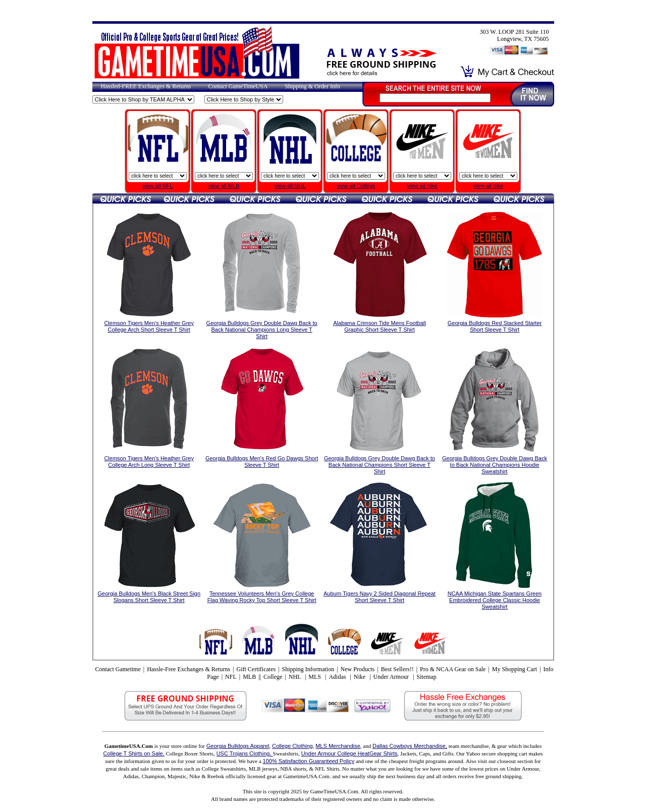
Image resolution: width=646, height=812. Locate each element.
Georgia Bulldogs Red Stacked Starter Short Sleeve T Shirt (495, 326)
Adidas (338, 677)
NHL (295, 677)
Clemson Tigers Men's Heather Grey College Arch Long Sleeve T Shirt (149, 462)
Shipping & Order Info (312, 86)
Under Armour (392, 677)
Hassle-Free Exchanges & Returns (189, 669)
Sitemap (426, 677)
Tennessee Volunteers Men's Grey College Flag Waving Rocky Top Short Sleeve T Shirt (262, 597)
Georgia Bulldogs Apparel (238, 746)
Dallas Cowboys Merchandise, (410, 746)
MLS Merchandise (338, 746)
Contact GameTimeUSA (238, 86)
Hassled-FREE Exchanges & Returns (146, 86)
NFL (231, 677)
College (273, 677)
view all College (356, 186)
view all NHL (290, 186)
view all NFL (158, 186)
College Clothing (292, 746)
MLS (315, 677)
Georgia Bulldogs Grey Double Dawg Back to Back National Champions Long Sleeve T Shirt (262, 330)
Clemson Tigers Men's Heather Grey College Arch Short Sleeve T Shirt (149, 326)
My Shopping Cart (515, 669)
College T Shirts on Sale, (133, 753)
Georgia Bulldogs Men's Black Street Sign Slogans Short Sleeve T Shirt (149, 597)
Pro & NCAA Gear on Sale (453, 669)
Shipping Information (308, 669)
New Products (358, 669)
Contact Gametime (118, 669)
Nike (360, 677)
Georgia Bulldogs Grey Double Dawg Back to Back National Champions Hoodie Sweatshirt (495, 465)
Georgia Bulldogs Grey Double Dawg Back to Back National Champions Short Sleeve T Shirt (380, 465)
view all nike (422, 186)
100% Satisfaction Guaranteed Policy (309, 761)
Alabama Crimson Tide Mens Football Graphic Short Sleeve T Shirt (379, 326)
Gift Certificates (256, 669)
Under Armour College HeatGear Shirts (349, 753)
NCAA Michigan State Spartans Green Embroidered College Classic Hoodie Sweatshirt (495, 600)
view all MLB (224, 186)
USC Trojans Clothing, (245, 753)
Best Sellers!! (397, 669)
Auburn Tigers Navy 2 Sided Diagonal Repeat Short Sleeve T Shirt (380, 597)
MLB (249, 677)
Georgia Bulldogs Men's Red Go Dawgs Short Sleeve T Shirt (262, 462)
